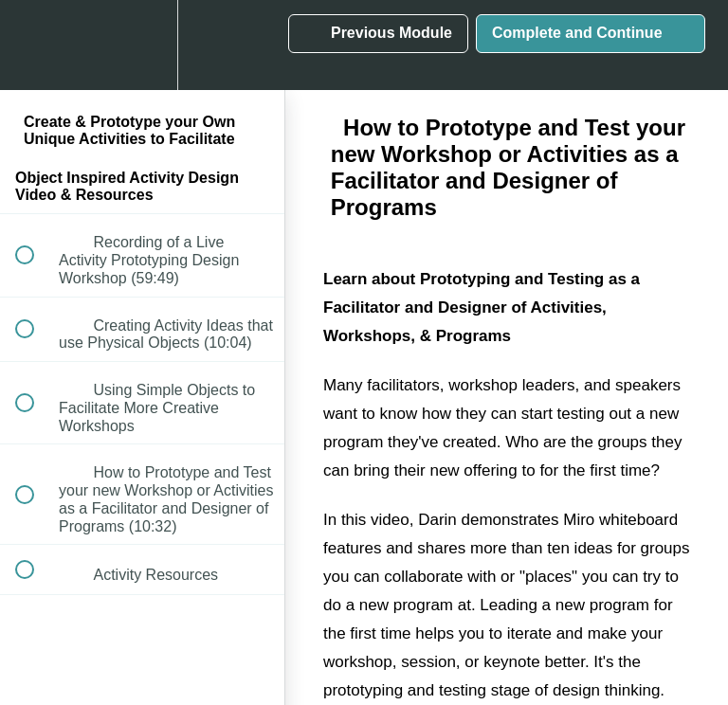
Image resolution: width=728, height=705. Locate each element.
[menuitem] (142, 45)
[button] (35, 45)
